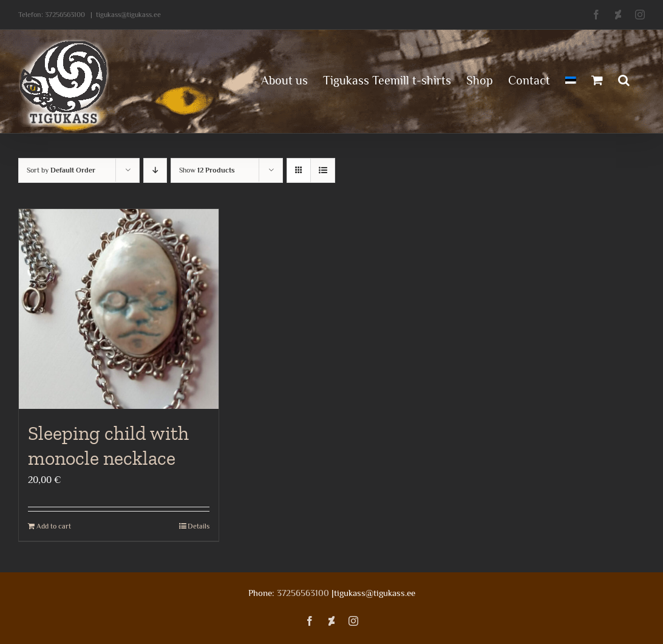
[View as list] (323, 170)
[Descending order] (155, 170)
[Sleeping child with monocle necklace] (119, 309)
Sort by (61, 170)
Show (207, 170)
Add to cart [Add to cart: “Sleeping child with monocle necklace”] (54, 526)
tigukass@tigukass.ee (128, 15)
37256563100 (65, 15)
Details (199, 526)
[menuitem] (571, 79)
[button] (624, 79)
